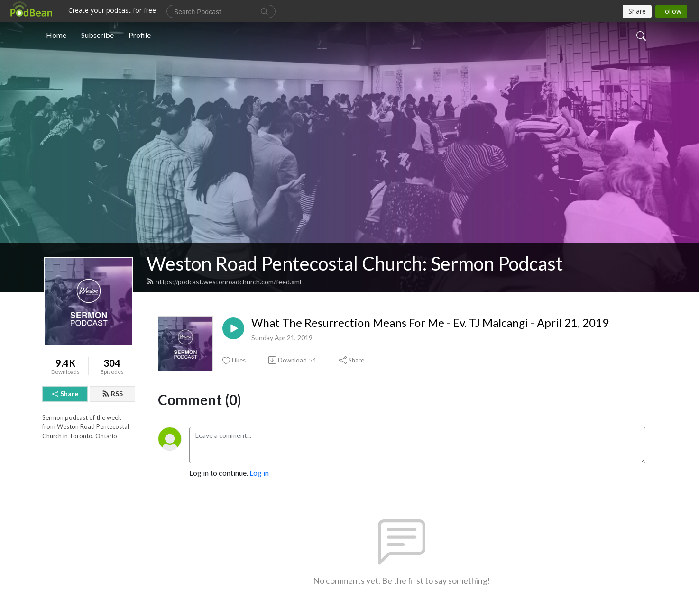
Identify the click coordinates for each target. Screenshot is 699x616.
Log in (259, 473)
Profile (140, 35)
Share (65, 394)
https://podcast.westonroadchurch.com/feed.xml (224, 282)
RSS (112, 394)
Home (56, 35)
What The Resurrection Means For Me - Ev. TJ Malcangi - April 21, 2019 (430, 323)
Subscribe (97, 35)
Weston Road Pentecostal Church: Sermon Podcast (355, 263)
